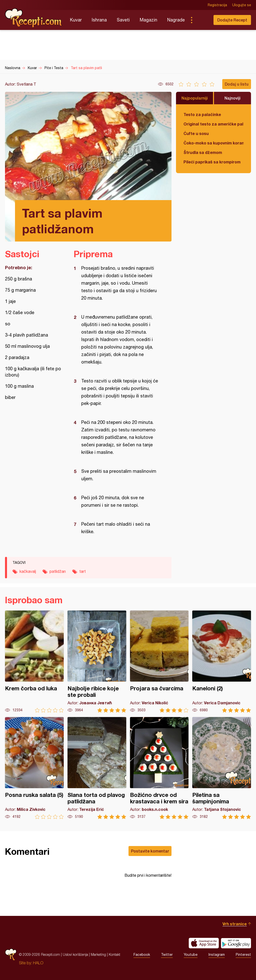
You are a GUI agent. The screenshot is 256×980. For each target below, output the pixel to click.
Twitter (167, 955)
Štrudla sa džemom (203, 152)
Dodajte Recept (232, 20)
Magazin (148, 20)
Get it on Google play (236, 943)
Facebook (142, 955)
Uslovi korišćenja (75, 954)
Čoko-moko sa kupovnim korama (213, 143)
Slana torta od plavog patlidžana (97, 768)
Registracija (217, 5)
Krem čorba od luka (34, 662)
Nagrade (176, 20)
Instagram (217, 955)
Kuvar (76, 20)
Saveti (123, 20)
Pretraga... (201, 20)
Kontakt (114, 954)
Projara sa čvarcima (159, 662)
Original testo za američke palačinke (213, 124)
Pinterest (243, 955)
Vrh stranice (235, 924)
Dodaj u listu (237, 84)
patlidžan (58, 571)
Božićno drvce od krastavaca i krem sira (159, 768)
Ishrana (99, 20)
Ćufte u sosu (196, 133)
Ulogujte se (242, 5)
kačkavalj (28, 571)
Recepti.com (34, 18)
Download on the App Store (204, 943)
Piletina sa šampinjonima (222, 768)
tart (82, 571)
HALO (38, 963)
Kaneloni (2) (222, 662)
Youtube (191, 955)
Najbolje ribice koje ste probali (97, 662)
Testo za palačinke (202, 114)
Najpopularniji (195, 98)
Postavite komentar (150, 851)
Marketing (98, 954)
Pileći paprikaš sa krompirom (212, 162)
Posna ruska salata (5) (34, 768)
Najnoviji (232, 98)
